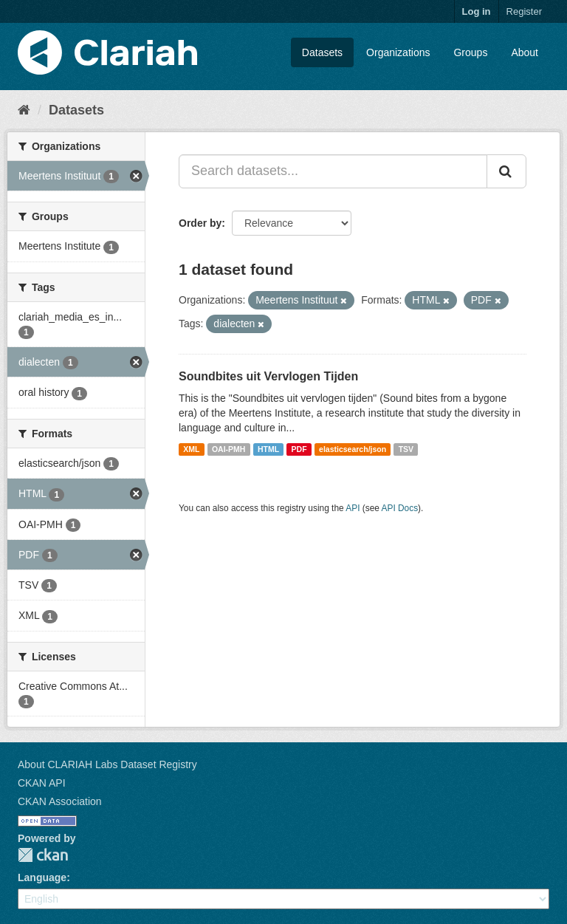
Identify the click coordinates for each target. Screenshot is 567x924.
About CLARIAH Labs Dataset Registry (107, 764)
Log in (477, 11)
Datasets (322, 52)
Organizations (398, 52)
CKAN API (42, 783)
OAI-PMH (229, 449)
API (353, 508)
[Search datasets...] (333, 171)
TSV (406, 449)
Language (42, 877)
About (525, 52)
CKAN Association (60, 801)
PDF (299, 449)
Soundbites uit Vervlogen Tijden (268, 376)
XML (191, 449)
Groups (470, 52)
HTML (268, 449)
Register (524, 11)
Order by (200, 223)
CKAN (43, 855)
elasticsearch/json (353, 449)
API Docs (400, 508)
